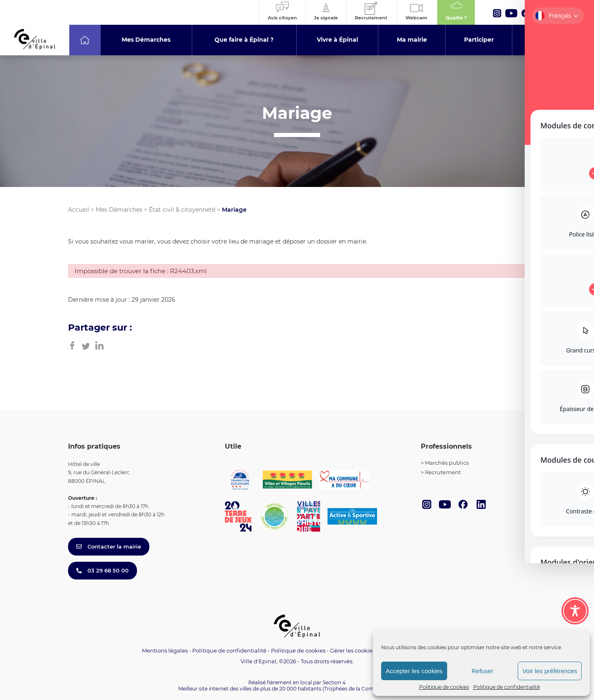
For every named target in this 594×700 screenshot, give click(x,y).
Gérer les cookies (352, 651)
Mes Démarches (119, 210)
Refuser (482, 671)
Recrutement (443, 472)
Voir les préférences (550, 671)
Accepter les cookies (414, 671)
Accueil (79, 210)
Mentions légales (165, 650)
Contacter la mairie (109, 546)
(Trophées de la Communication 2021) (369, 689)
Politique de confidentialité (507, 687)
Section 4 (334, 682)
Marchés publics (447, 463)
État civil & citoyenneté (182, 210)
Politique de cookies (444, 687)
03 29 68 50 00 (103, 570)
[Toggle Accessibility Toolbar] (575, 611)
